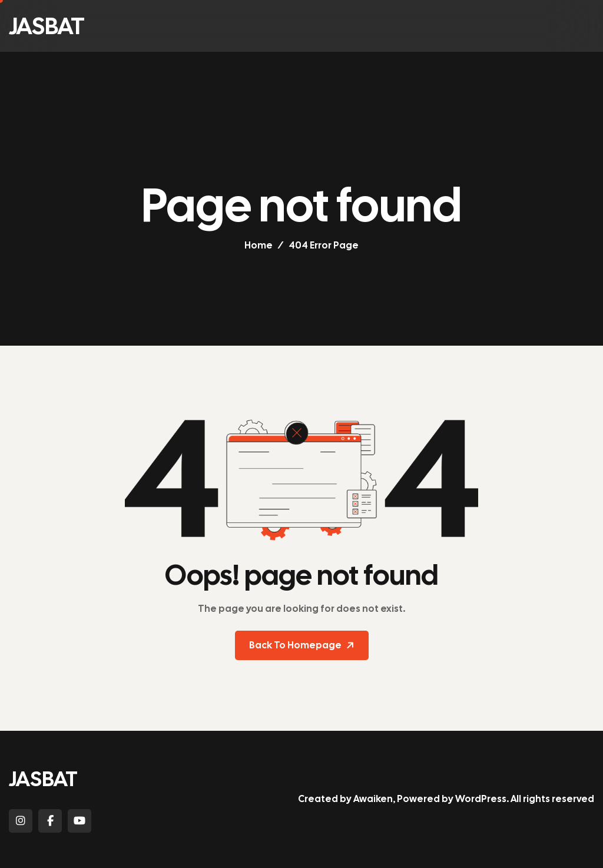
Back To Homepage (303, 645)
